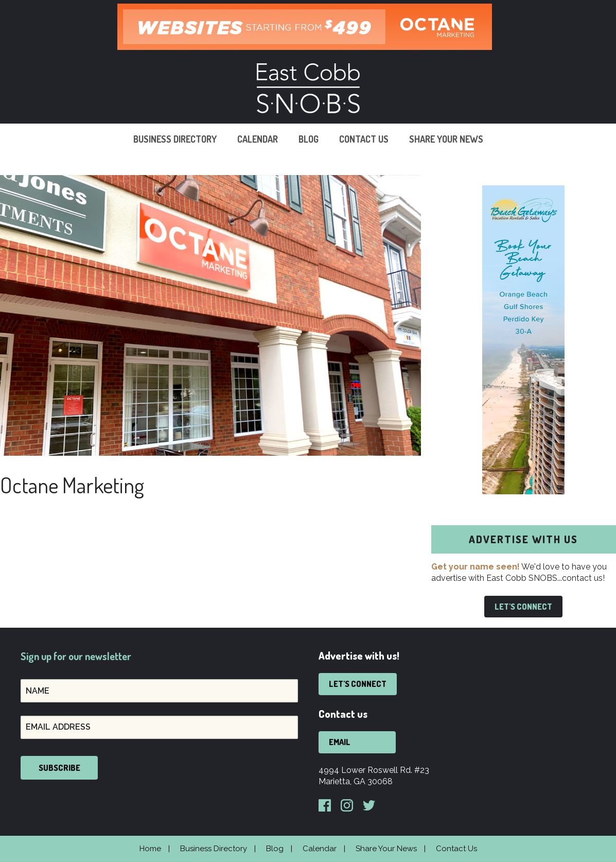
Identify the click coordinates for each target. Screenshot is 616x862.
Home (150, 849)
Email (340, 742)
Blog (309, 139)
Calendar (258, 139)
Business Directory (175, 139)
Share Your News (446, 139)
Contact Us (364, 139)
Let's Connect (523, 607)
